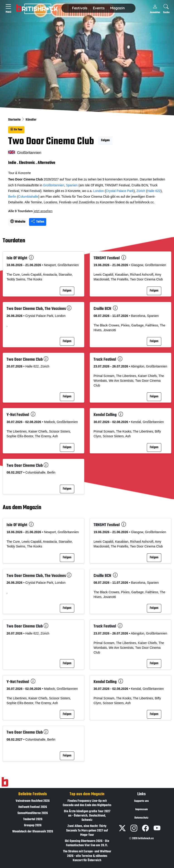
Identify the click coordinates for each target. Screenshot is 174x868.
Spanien (72, 185)
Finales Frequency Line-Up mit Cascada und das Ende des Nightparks (87, 803)
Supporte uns (141, 801)
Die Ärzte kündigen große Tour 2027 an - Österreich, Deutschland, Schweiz (87, 816)
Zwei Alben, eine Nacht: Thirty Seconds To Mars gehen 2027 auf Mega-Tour (87, 830)
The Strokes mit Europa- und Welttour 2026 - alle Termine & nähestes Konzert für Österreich (87, 856)
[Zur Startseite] (5, 782)
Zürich (141, 191)
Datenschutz (141, 818)
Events (99, 8)
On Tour (16, 130)
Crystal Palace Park (120, 191)
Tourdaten (14, 241)
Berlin (12, 197)
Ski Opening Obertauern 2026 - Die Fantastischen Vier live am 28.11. (87, 843)
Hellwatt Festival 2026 (33, 807)
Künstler (31, 120)
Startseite (15, 120)
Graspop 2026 (33, 825)
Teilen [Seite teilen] (38, 222)
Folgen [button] (105, 140)
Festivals (80, 8)
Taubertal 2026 (33, 819)
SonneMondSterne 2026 (33, 813)
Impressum (141, 810)
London (99, 191)
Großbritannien (54, 185)
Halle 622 (154, 191)
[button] (80, 8)
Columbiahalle (28, 197)
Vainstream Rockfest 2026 (33, 801)
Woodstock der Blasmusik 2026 (33, 832)
